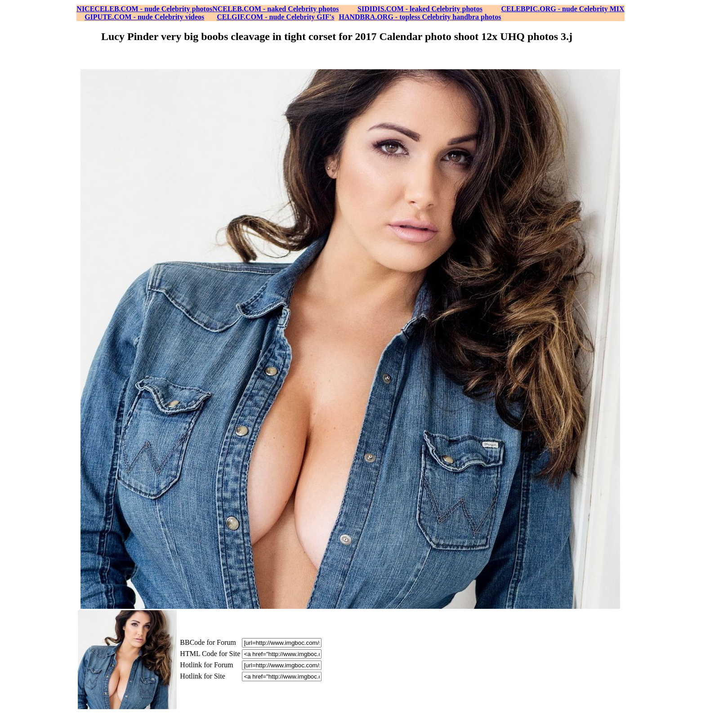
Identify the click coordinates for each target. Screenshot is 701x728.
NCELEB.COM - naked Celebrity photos (275, 9)
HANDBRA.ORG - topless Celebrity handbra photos (420, 17)
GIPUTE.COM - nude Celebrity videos (144, 17)
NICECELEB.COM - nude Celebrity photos (144, 9)
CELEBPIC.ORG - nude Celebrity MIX (563, 9)
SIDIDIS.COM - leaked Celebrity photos (420, 9)
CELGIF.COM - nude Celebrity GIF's (275, 17)
